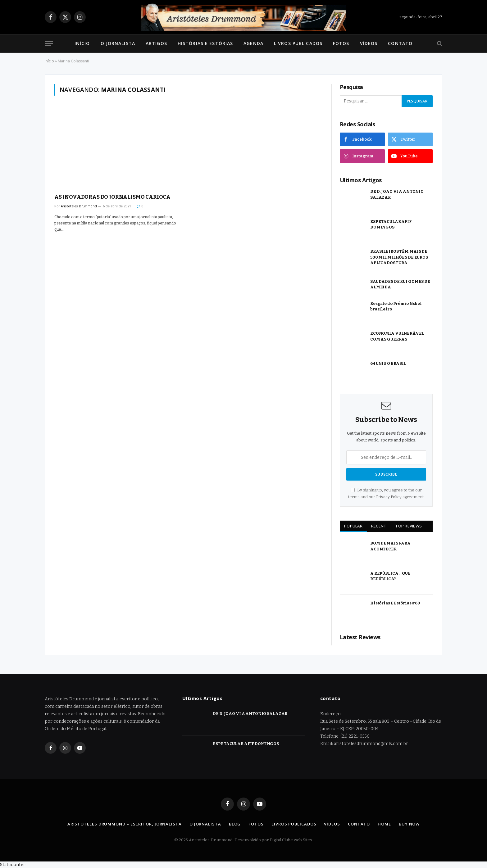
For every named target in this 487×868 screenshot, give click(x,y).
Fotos (341, 43)
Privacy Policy (389, 497)
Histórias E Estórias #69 (395, 603)
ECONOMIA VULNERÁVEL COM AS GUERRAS (397, 336)
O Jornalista (118, 43)
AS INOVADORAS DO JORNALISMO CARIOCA (112, 197)
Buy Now (409, 824)
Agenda (253, 43)
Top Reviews (408, 526)
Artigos (156, 43)
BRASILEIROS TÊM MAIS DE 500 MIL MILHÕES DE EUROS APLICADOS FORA (399, 257)
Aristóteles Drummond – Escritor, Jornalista (125, 824)
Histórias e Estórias (205, 43)
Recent (379, 526)
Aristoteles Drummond (79, 206)
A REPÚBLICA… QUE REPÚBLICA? (390, 576)
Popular (353, 526)
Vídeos (369, 43)
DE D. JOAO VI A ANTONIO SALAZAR (397, 194)
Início (82, 43)
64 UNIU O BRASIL (388, 363)
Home (384, 824)
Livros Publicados (298, 43)
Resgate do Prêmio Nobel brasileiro (396, 306)
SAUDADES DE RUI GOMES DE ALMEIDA (400, 284)
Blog (235, 824)
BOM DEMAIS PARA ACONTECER (390, 546)
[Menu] (49, 44)
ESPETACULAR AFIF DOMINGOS (391, 224)
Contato (400, 43)
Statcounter (13, 865)
